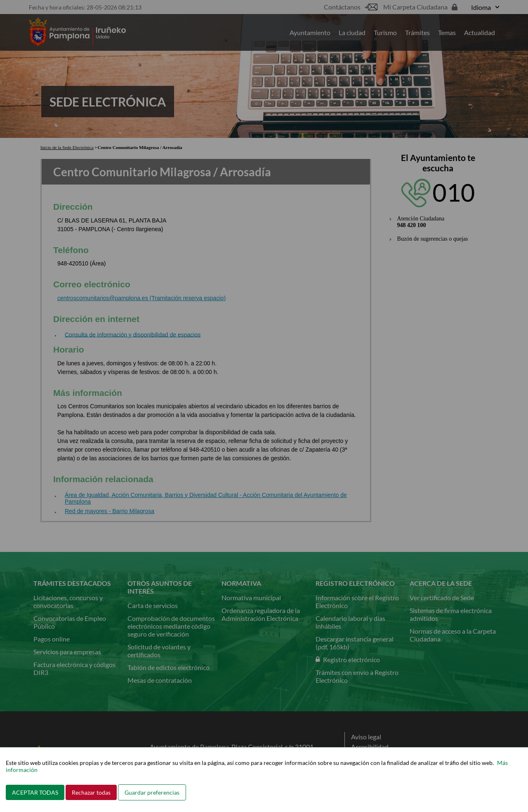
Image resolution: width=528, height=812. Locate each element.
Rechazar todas (91, 792)
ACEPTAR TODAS (35, 792)
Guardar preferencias (152, 792)
